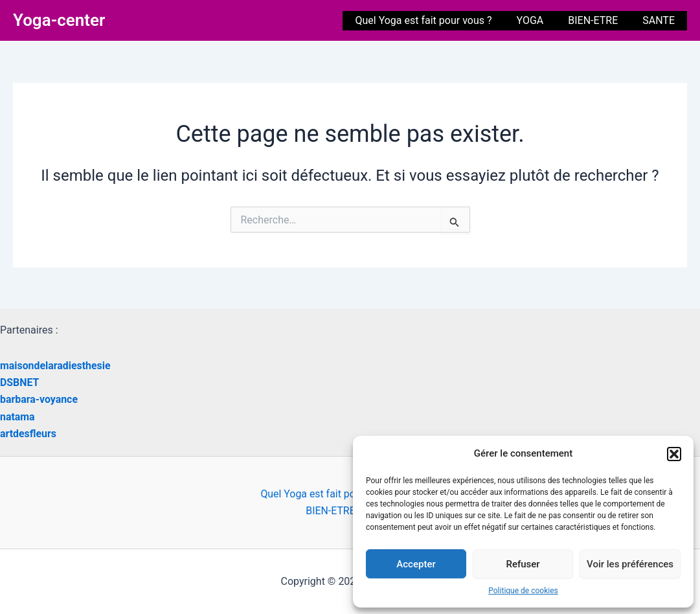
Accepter (416, 564)
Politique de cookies (523, 591)
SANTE (660, 20)
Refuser (523, 564)
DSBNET (20, 382)
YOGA (540, 20)
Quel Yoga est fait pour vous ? (437, 20)
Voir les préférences (630, 564)
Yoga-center (59, 20)
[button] (674, 454)
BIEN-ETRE (599, 20)
